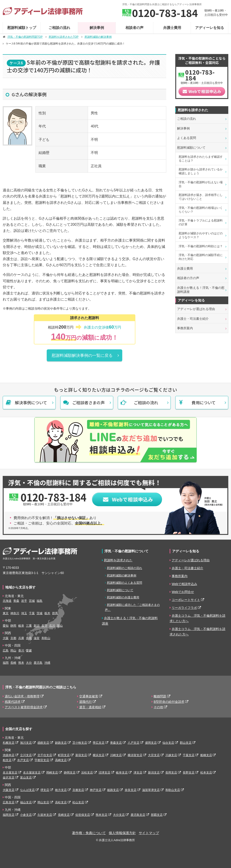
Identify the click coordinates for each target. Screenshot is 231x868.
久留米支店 (45, 815)
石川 (52, 626)
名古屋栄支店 (32, 773)
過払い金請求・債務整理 (22, 696)
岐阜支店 (122, 773)
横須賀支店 (135, 755)
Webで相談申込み (184, 584)
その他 (158, 707)
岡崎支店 (52, 773)
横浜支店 (99, 755)
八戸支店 (134, 743)
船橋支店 (206, 755)
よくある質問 (187, 138)
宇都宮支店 (42, 760)
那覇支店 (157, 815)
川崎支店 (116, 755)
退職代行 (85, 702)
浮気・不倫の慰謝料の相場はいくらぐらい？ (201, 210)
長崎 (13, 663)
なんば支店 (27, 790)
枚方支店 (61, 790)
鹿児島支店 (138, 815)
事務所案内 (185, 328)
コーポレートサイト (186, 600)
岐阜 (21, 626)
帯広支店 (99, 743)
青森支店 (116, 743)
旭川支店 (26, 743)
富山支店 (26, 777)
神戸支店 (96, 790)
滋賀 (37, 638)
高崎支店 (61, 760)
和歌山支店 (173, 790)
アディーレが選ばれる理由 (196, 309)
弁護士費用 (172, 28)
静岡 (13, 626)
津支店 (138, 773)
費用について (204, 402)
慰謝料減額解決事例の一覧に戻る (82, 355)
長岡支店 (171, 773)
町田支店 (64, 755)
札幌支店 (9, 743)
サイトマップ (149, 833)
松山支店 (78, 802)
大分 (29, 663)
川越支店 (171, 755)
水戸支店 (23, 760)
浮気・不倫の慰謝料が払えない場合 (201, 184)
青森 (16, 601)
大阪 (6, 638)
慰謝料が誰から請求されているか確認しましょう (201, 171)
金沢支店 (9, 777)
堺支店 (45, 790)
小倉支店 (26, 815)
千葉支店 (189, 755)
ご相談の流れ (59, 28)
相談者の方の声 (188, 278)
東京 (6, 613)
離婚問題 (160, 696)
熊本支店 (102, 815)
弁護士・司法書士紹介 (193, 319)
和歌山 (46, 638)
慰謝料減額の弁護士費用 (123, 597)
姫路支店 (113, 790)
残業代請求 (13, 702)
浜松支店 (87, 773)
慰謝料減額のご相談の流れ (125, 568)
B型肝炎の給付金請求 (169, 702)
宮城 (32, 601)
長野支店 (189, 773)
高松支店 (61, 802)
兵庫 (21, 638)
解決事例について (31, 402)
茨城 (39, 613)
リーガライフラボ (184, 608)
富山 (60, 626)
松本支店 (206, 773)
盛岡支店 (151, 743)
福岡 (6, 663)
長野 (44, 626)
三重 (29, 626)
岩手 (24, 601)
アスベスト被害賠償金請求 (24, 707)
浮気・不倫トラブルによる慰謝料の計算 (201, 222)
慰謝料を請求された (118, 560)
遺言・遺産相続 (90, 707)
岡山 (13, 650)
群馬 (55, 613)
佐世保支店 (83, 815)
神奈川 (15, 613)
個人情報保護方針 (122, 833)
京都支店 (78, 790)
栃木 (47, 613)
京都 (13, 638)
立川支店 (26, 755)
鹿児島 (38, 663)
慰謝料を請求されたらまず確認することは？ (201, 159)
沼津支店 (104, 773)
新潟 (37, 626)
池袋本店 (9, 755)
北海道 (7, 601)
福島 (39, 601)
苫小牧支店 (80, 743)
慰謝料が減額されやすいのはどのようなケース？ (201, 235)
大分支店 (119, 815)
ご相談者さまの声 (88, 402)
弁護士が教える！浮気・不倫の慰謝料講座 (201, 290)
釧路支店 (61, 743)
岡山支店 (43, 802)
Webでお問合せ (183, 592)
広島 (6, 650)
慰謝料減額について (191, 148)
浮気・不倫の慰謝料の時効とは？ (201, 246)
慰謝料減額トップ (22, 28)
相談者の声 (134, 28)
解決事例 (97, 28)
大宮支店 (154, 755)
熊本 (21, 663)
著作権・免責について (89, 833)
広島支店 (9, 802)
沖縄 (47, 663)
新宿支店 (81, 755)
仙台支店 (168, 743)
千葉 (32, 613)
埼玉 (24, 613)
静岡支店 (70, 773)
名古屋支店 (10, 773)
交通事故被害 (89, 696)
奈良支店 (131, 790)
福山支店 (26, 802)
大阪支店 (9, 790)
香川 (21, 650)
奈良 (29, 638)
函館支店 (43, 743)
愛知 (6, 626)
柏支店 (7, 760)
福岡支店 (9, 815)
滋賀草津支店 (151, 790)
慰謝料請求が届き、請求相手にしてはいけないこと (201, 197)
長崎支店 (64, 815)
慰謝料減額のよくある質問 (125, 583)
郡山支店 (186, 743)
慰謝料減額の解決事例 (122, 575)
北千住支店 (45, 755)
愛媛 (29, 650)
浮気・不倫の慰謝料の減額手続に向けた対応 (201, 257)
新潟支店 (154, 773)
